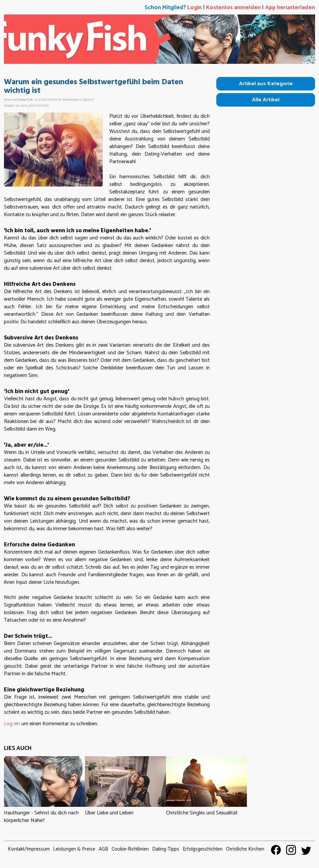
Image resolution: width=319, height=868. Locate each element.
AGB (104, 849)
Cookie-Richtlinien (130, 849)
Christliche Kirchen (245, 849)
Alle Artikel (266, 100)
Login (195, 8)
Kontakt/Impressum (29, 849)
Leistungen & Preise (74, 849)
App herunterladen (290, 8)
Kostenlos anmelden (233, 8)
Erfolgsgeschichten (203, 849)
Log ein (12, 724)
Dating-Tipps (166, 849)
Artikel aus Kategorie (266, 84)
